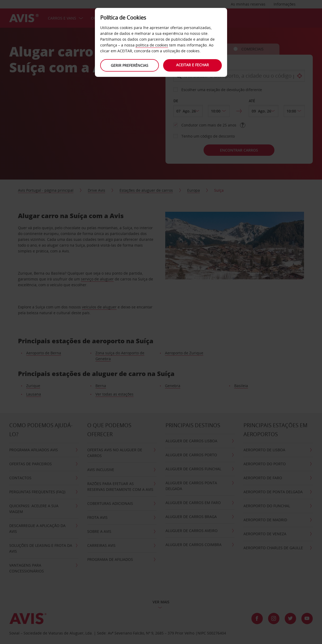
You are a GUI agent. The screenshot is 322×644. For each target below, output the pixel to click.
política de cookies (152, 45)
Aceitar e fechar (193, 65)
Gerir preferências (129, 65)
